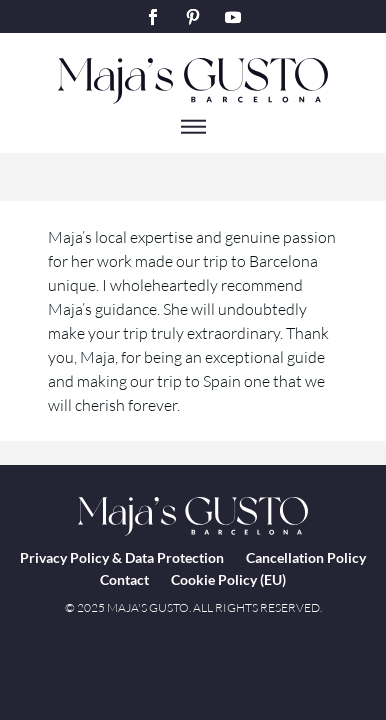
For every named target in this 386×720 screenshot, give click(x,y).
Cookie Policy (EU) (228, 579)
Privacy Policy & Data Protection (122, 557)
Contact (124, 579)
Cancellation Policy (306, 557)
